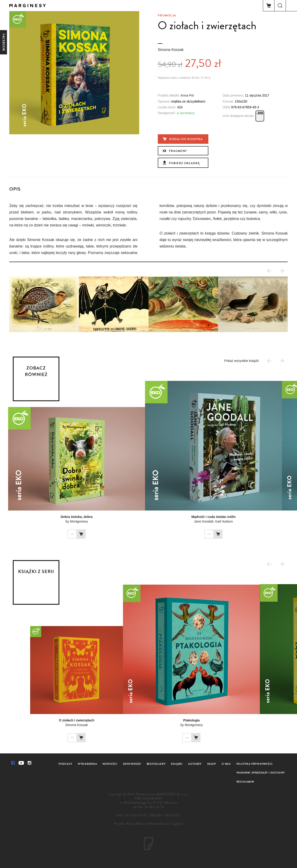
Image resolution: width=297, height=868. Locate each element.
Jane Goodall (204, 521)
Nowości (110, 764)
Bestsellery (156, 764)
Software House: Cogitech (165, 824)
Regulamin (245, 782)
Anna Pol (187, 95)
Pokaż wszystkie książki (241, 361)
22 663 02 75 (154, 807)
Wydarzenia (87, 764)
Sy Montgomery (77, 521)
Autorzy (195, 764)
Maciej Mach (135, 824)
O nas (226, 764)
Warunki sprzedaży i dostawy (261, 773)
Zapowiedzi (132, 764)
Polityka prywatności (255, 764)
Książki (177, 764)
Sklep (212, 764)
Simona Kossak (171, 50)
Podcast (65, 764)
